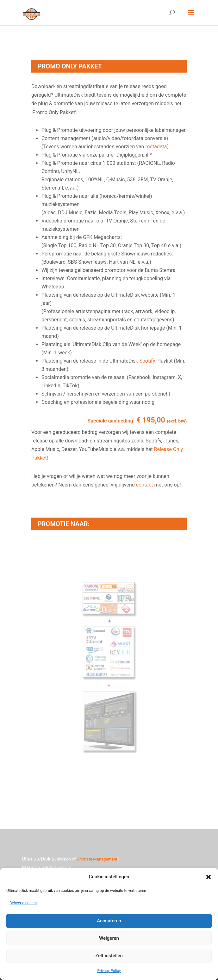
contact (145, 485)
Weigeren (109, 938)
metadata (156, 147)
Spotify (147, 361)
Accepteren (109, 921)
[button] (209, 877)
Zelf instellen (109, 956)
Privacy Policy (109, 971)
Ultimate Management (97, 859)
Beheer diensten (23, 903)
